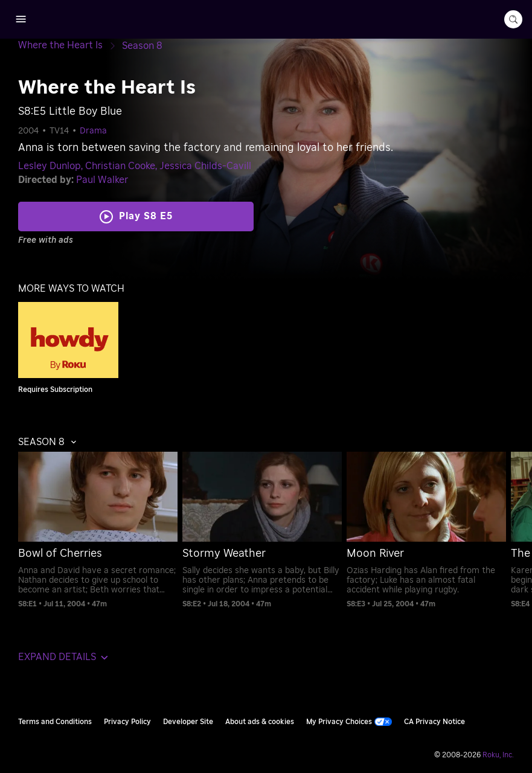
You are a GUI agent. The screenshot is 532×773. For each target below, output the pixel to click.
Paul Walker (102, 180)
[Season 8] (142, 46)
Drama (93, 131)
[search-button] (513, 19)
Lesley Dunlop (50, 166)
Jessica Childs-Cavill (205, 166)
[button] (50, 442)
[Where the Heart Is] (70, 46)
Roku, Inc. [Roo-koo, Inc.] (498, 755)
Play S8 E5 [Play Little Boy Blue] (146, 216)
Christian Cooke (120, 166)
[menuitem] (95, 530)
